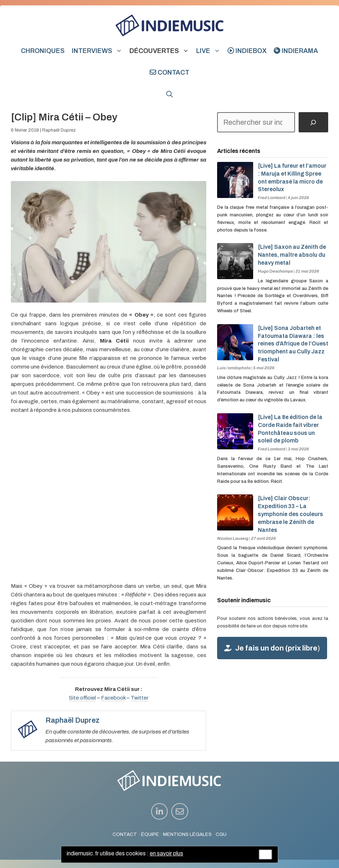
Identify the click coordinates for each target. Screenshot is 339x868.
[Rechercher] (313, 122)
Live (210, 51)
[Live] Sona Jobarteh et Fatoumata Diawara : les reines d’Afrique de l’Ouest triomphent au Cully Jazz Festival (293, 344)
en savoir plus (166, 853)
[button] (169, 94)
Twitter (140, 698)
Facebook (113, 698)
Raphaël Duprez (59, 130)
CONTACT (125, 834)
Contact (169, 72)
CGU (221, 834)
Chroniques (43, 51)
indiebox (247, 51)
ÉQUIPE (150, 834)
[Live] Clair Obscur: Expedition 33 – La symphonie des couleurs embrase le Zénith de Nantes (290, 514)
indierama (296, 51)
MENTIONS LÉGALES (187, 834)
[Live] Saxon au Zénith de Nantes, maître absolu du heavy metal (292, 255)
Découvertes (161, 51)
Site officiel (82, 698)
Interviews (99, 51)
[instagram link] (160, 812)
